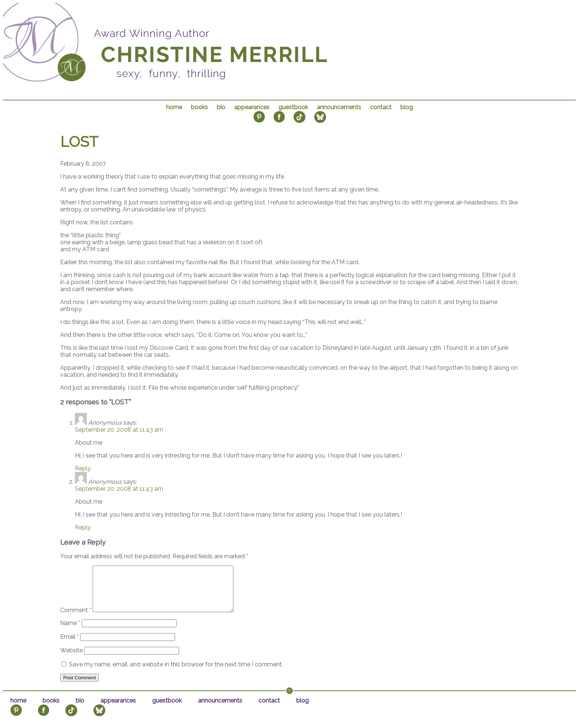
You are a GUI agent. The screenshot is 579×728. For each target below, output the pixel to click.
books (199, 107)
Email (69, 646)
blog (407, 107)
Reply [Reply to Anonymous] (83, 468)
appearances (252, 107)
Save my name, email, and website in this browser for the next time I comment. (176, 673)
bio (221, 107)
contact (381, 107)
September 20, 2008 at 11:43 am (119, 430)
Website (71, 659)
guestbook (293, 107)
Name (70, 632)
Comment (76, 619)
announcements (339, 107)
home (174, 107)
